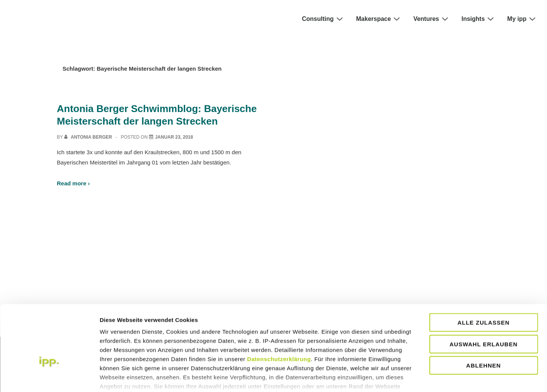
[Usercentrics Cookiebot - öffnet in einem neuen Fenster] (49, 377)
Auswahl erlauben (483, 296)
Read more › (74, 183)
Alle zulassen (483, 274)
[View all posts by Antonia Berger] (89, 137)
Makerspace (379, 19)
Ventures (432, 19)
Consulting (323, 19)
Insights (479, 19)
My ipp (522, 19)
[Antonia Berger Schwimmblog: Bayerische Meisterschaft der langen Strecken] (174, 137)
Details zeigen (460, 377)
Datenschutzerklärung (279, 311)
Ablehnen (483, 317)
